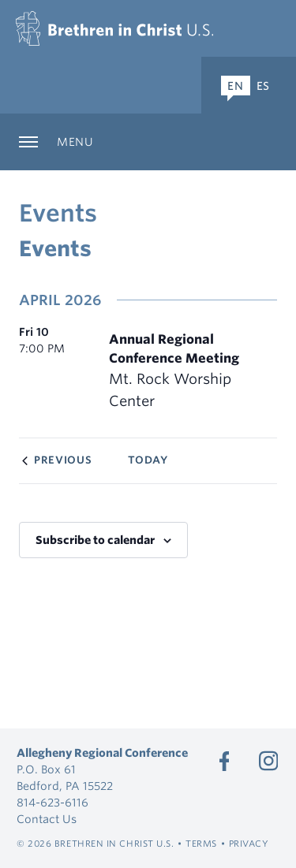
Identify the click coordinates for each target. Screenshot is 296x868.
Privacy (249, 844)
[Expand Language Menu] (249, 85)
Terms (201, 844)
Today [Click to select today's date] (148, 460)
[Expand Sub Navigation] (148, 142)
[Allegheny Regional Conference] (114, 28)
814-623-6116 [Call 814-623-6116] (52, 803)
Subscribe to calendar (95, 540)
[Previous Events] (57, 460)
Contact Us (47, 819)
